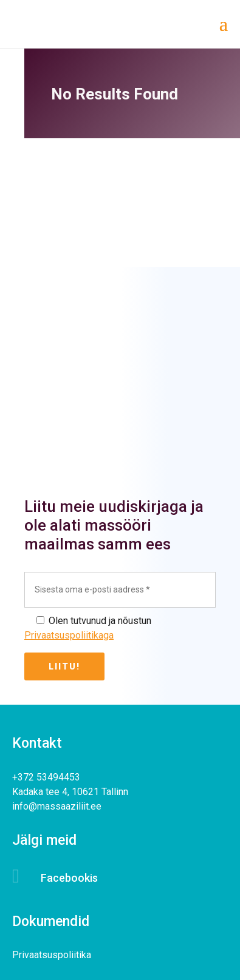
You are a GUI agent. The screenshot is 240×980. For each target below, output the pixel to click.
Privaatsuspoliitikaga (69, 635)
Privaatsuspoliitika (52, 955)
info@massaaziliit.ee (57, 806)
